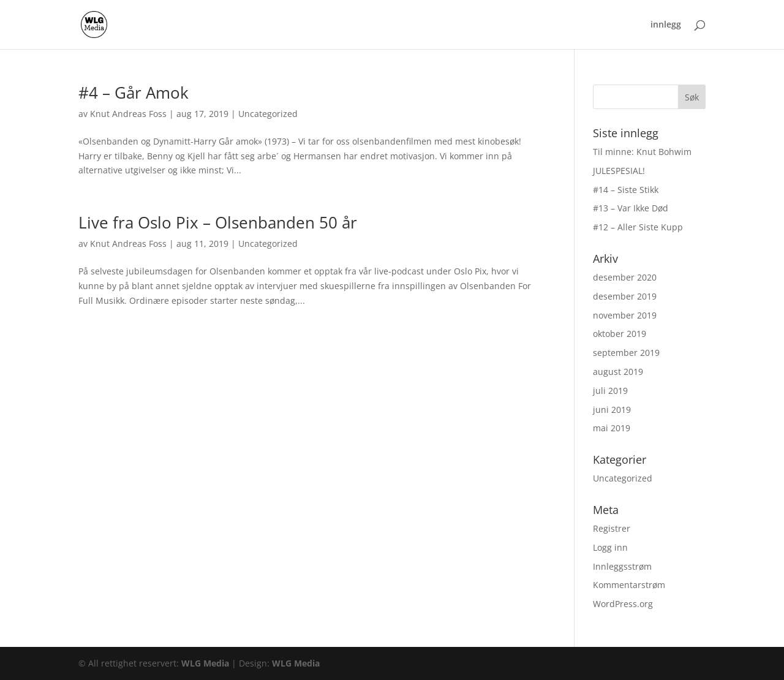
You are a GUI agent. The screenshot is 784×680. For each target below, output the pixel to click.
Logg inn (610, 547)
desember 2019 (625, 296)
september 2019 (626, 353)
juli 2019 (610, 391)
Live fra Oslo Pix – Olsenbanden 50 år (218, 222)
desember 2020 (625, 277)
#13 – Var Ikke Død (631, 208)
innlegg (666, 25)
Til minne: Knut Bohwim (642, 152)
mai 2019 (612, 428)
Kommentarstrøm (629, 585)
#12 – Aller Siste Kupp (638, 227)
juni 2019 (612, 410)
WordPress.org (623, 604)
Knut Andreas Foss (128, 114)
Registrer (612, 528)
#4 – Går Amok (134, 93)
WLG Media (205, 663)
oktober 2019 (620, 334)
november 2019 (625, 315)
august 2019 (618, 372)
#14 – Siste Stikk (626, 190)
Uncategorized (268, 114)
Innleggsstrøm (622, 566)
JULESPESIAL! (619, 171)
